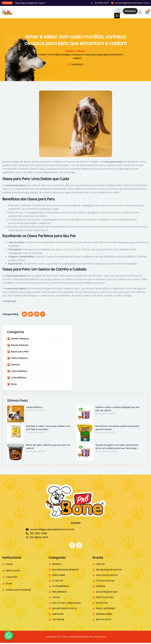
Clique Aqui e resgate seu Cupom (30, 3)
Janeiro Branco (34, 408)
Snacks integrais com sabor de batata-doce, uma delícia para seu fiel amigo (117, 448)
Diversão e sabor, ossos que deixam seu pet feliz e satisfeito (48, 429)
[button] (117, 16)
